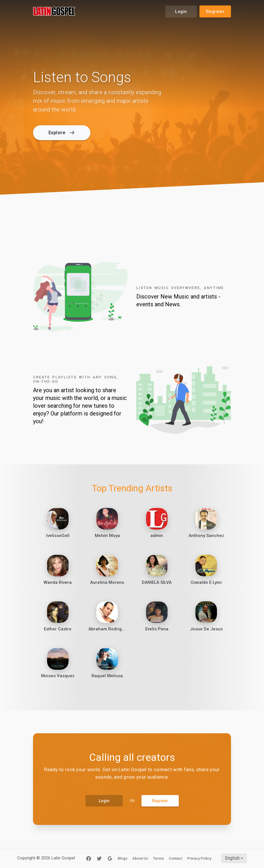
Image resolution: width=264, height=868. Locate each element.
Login (181, 11)
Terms (158, 858)
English (232, 858)
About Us (140, 858)
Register (215, 11)
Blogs (123, 858)
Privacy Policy (199, 858)
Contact (175, 858)
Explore (61, 133)
